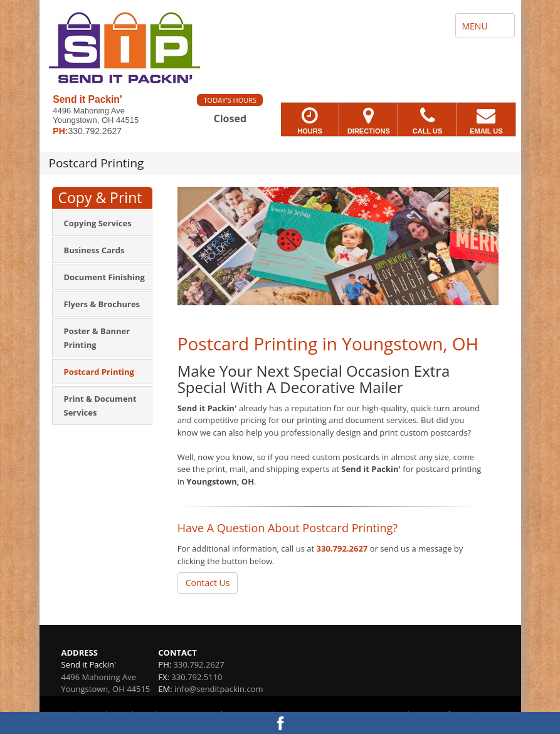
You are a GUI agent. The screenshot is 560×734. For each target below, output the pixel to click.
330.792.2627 (342, 548)
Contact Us (208, 583)
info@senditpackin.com (219, 689)
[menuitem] (102, 223)
